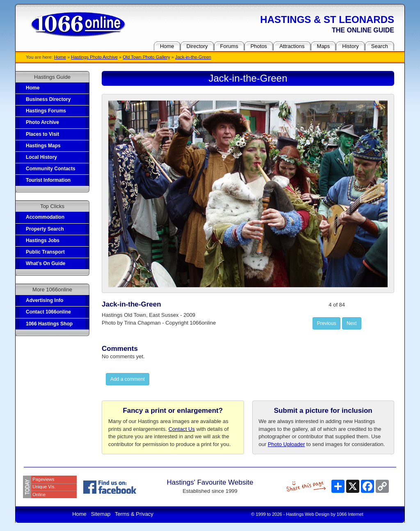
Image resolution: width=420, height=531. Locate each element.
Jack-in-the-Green (193, 57)
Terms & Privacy (134, 514)
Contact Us (182, 429)
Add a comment (128, 379)
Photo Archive (42, 122)
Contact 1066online (48, 312)
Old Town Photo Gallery (146, 57)
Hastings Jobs (43, 240)
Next (352, 323)
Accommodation (45, 217)
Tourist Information (48, 180)
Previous (327, 323)
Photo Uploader (286, 444)
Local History (41, 157)
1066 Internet (350, 514)
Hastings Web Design (308, 514)
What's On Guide (46, 263)
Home (60, 57)
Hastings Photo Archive (94, 57)
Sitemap (101, 514)
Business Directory (48, 99)
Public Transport (45, 252)
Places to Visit (42, 134)
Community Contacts (51, 169)
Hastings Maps (43, 146)
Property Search (45, 229)
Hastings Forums (46, 111)
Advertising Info (45, 300)
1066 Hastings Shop (49, 324)
